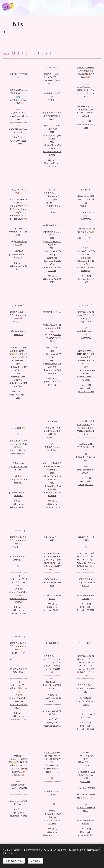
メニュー (100, 8)
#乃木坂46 (52, 100)
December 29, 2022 (86, 610)
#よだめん (83, 788)
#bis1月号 (22, 537)
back (6, 53)
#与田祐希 (48, 93)
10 (13, 53)
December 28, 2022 (18, 719)
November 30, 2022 (18, 816)
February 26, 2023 (86, 391)
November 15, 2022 (86, 835)
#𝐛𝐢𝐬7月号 (83, 74)
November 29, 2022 (52, 835)
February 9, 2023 (52, 507)
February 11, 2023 (18, 507)
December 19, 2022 (52, 726)
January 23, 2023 (18, 613)
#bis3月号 (90, 312)
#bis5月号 (56, 193)
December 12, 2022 (86, 729)
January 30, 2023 (86, 484)
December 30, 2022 (52, 610)
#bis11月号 (85, 756)
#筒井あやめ (83, 775)
